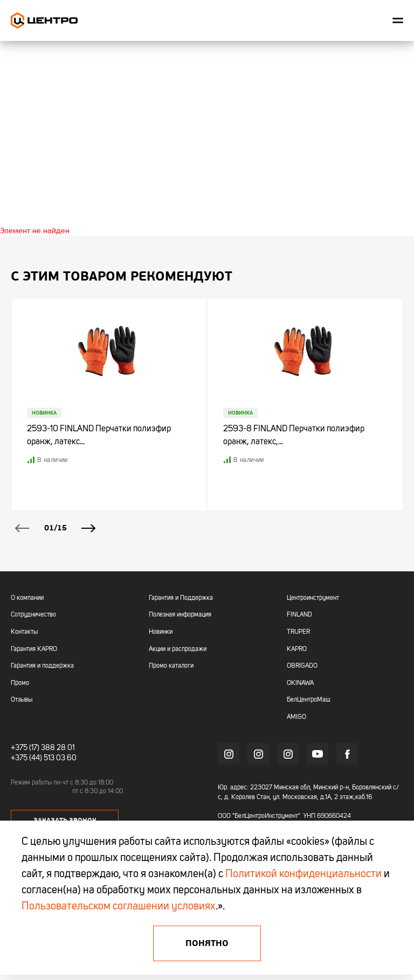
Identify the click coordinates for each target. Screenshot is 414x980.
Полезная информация (180, 615)
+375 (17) (25, 748)
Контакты (24, 632)
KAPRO (297, 649)
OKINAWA (300, 683)
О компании (27, 598)
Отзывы (22, 700)
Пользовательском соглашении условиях (119, 907)
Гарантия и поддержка (42, 666)
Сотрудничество (33, 615)
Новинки (161, 632)
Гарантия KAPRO (34, 649)
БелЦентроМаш (309, 700)
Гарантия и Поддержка (181, 598)
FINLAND (299, 615)
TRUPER (298, 632)
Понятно (207, 943)
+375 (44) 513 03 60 (44, 758)
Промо (20, 683)
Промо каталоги (171, 666)
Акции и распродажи (178, 649)
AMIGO (296, 717)
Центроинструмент (313, 598)
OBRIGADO (302, 666)
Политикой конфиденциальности (303, 874)
